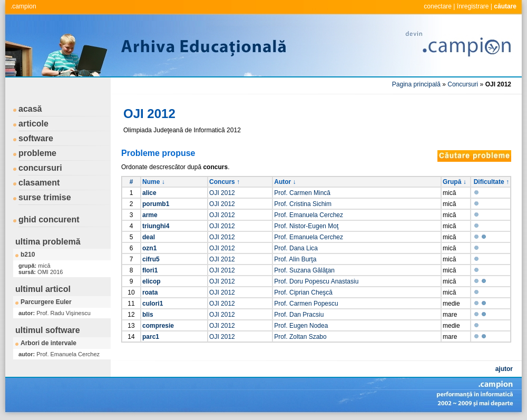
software (36, 138)
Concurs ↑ (225, 182)
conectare (438, 6)
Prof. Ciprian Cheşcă (303, 292)
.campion (23, 6)
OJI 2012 (222, 193)
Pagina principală (416, 84)
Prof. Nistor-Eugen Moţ (306, 226)
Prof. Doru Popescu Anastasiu (316, 281)
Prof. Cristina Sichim (303, 204)
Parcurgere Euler (46, 302)
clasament (39, 183)
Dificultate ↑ (491, 182)
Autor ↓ (285, 182)
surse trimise (45, 197)
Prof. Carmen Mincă (302, 193)
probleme (37, 153)
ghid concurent (49, 219)
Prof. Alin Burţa (295, 259)
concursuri (40, 168)
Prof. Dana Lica (296, 248)
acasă (30, 109)
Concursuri (463, 84)
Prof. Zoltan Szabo (300, 337)
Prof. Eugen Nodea (301, 326)
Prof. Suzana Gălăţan (304, 270)
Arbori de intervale (48, 343)
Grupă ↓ (455, 182)
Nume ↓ (154, 182)
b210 (28, 255)
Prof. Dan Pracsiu (299, 315)
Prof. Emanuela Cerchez (309, 215)
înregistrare (473, 6)
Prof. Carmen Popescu (306, 304)
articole (33, 124)
